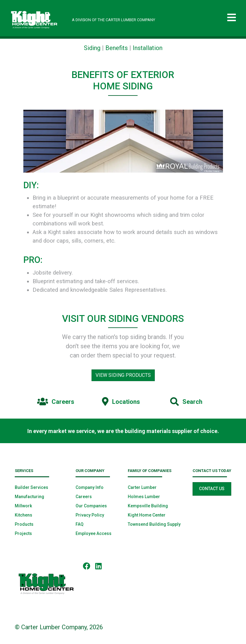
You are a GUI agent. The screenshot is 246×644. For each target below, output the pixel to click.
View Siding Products (123, 375)
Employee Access (94, 533)
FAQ (80, 524)
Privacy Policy (90, 515)
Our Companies (91, 506)
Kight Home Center (147, 515)
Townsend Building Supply (154, 524)
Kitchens (23, 515)
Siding (92, 48)
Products (24, 524)
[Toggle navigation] (232, 18)
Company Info (90, 487)
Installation (148, 48)
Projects (23, 533)
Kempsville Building (148, 506)
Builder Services (31, 487)
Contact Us (212, 489)
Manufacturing (29, 497)
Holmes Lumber (144, 497)
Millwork (23, 506)
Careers (84, 497)
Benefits (117, 48)
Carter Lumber (142, 487)
